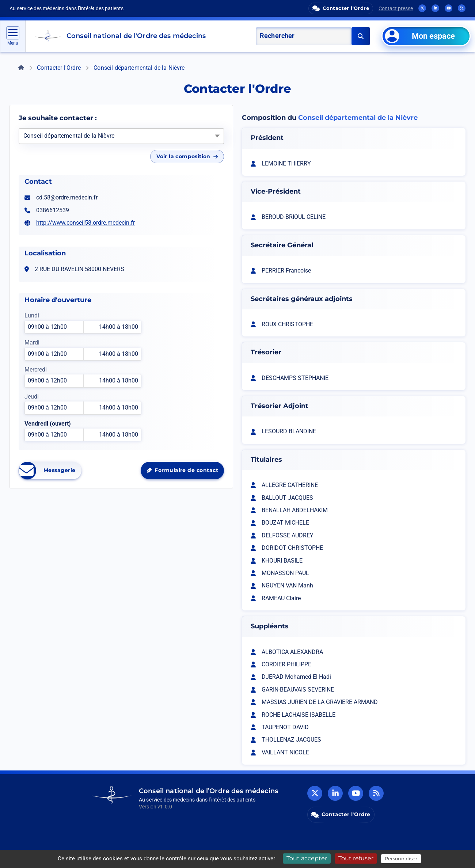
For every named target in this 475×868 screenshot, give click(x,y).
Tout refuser (356, 858)
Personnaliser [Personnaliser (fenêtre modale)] (401, 859)
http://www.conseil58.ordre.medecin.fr (85, 223)
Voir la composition (187, 156)
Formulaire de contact (185, 472)
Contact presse (396, 8)
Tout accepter (307, 858)
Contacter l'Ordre (59, 68)
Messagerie (50, 471)
